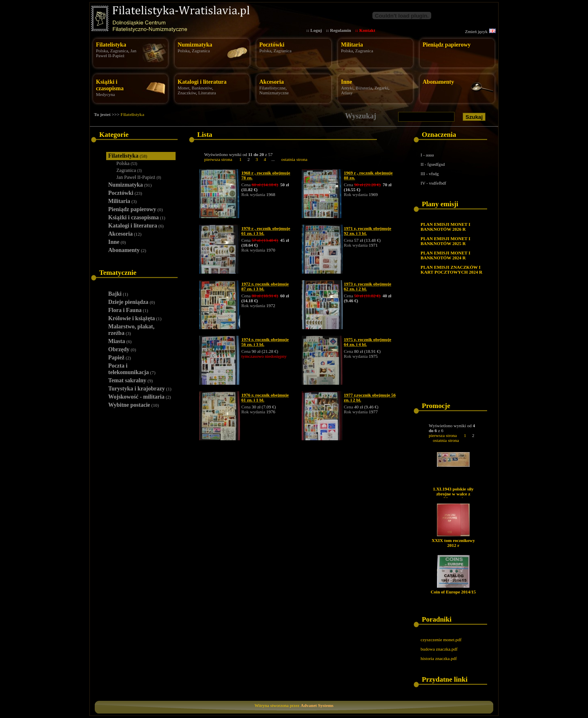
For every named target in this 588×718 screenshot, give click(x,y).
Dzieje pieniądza (131, 302)
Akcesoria (272, 82)
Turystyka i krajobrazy (140, 389)
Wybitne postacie (134, 405)
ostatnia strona (294, 159)
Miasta (120, 341)
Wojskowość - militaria (140, 397)
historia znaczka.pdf (439, 658)
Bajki (118, 294)
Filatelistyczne (272, 88)
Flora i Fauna (128, 310)
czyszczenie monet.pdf (441, 640)
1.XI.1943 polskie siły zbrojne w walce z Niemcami (453, 494)
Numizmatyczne (274, 93)
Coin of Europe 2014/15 (453, 592)
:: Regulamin (338, 30)
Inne (346, 82)
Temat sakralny (130, 380)
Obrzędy (122, 349)
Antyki (347, 88)
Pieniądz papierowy (447, 45)
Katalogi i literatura (202, 82)
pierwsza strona (218, 159)
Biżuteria (364, 88)
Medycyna (105, 94)
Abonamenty (438, 82)
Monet (184, 88)
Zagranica (119, 51)
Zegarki (381, 88)
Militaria (352, 45)
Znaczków (187, 93)
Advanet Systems (317, 705)
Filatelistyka (111, 45)
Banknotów (202, 88)
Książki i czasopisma (110, 85)
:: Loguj (314, 30)
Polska (102, 51)
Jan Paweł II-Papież (116, 53)
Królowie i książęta (135, 318)
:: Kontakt (365, 30)
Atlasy (347, 93)
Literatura (207, 93)
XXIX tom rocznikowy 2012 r (453, 543)
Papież (120, 358)
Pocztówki (272, 45)
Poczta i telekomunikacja (132, 369)
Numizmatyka (195, 45)
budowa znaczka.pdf (439, 649)
